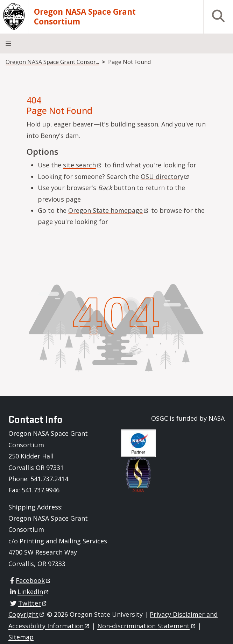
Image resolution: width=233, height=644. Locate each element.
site (83, 165)
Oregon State (109, 210)
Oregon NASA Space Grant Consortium (85, 17)
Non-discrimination (147, 626)
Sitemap (21, 637)
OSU (165, 176)
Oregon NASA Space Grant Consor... (52, 62)
